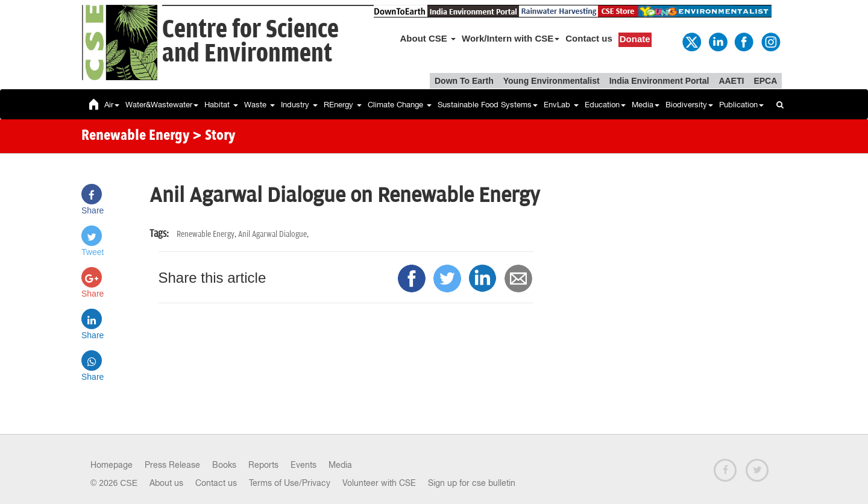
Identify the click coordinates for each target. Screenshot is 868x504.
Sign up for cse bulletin (472, 483)
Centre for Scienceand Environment (250, 42)
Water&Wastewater (162, 105)
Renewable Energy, (207, 234)
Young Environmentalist (552, 81)
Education (605, 105)
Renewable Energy (135, 136)
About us (166, 483)
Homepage (112, 465)
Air (112, 105)
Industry (299, 105)
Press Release (172, 465)
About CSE (428, 38)
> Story (214, 136)
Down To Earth (464, 81)
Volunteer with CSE (379, 483)
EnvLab (561, 105)
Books (224, 465)
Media (646, 105)
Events (303, 465)
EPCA (765, 81)
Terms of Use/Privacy (290, 483)
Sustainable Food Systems (488, 105)
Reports (263, 465)
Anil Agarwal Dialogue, (273, 234)
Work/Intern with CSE (511, 38)
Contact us (589, 38)
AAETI (731, 81)
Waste (259, 105)
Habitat (221, 105)
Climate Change (400, 105)
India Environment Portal (659, 81)
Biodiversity (689, 105)
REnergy (343, 105)
